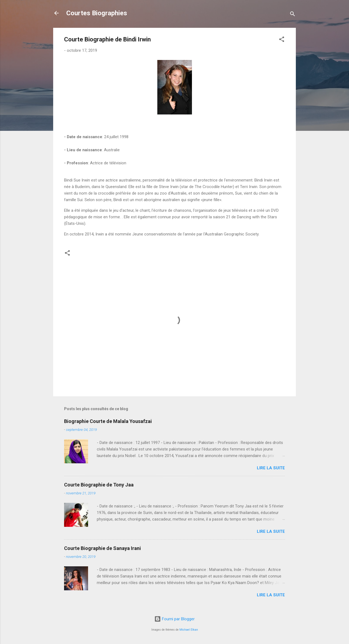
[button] (282, 40)
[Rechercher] (293, 15)
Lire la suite (271, 468)
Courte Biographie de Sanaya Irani (103, 548)
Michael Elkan (189, 630)
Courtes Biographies (97, 13)
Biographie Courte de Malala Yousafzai (108, 421)
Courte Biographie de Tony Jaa (99, 485)
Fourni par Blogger (174, 619)
